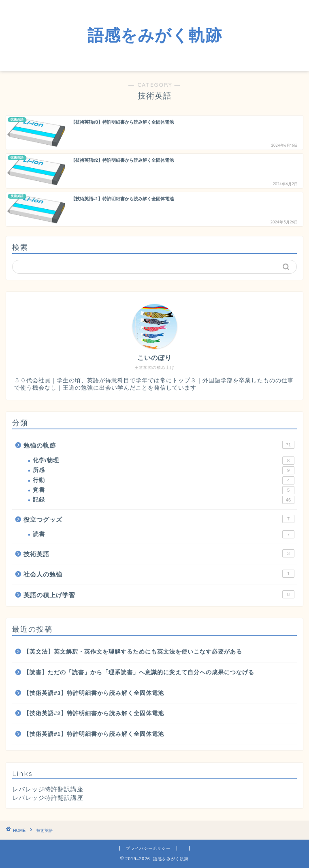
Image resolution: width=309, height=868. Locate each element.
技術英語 (159, 553)
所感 (164, 470)
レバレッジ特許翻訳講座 (48, 798)
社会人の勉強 (159, 574)
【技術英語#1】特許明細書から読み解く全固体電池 (94, 734)
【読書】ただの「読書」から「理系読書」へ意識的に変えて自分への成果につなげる (139, 672)
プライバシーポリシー (148, 848)
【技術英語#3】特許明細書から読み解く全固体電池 (94, 693)
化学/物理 (164, 461)
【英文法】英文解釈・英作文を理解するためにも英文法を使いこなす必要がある (133, 652)
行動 (164, 480)
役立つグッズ (159, 519)
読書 (164, 534)
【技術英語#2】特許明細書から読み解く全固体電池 (94, 713)
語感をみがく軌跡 (155, 35)
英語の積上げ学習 (159, 594)
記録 (164, 500)
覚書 (164, 490)
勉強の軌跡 (159, 445)
